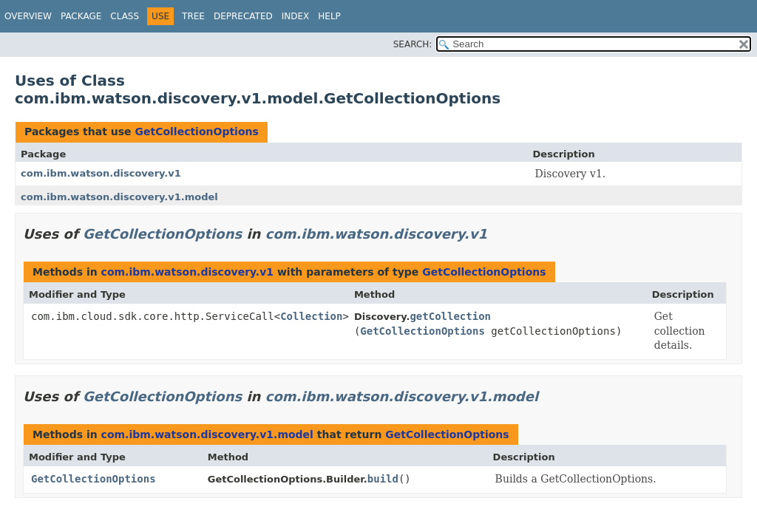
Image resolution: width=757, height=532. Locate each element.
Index (296, 16)
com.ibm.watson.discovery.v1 (101, 173)
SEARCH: (413, 44)
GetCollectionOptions (196, 132)
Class (125, 16)
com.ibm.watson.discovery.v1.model (119, 197)
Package (81, 16)
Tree (193, 16)
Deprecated (243, 16)
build (383, 479)
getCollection (450, 316)
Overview (28, 16)
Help (329, 16)
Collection (311, 316)
